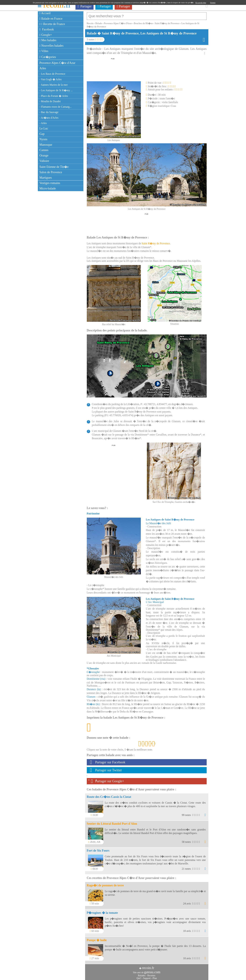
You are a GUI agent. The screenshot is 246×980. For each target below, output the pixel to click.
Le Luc (44, 128)
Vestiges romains (50, 183)
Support (147, 977)
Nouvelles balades (52, 46)
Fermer (213, 3)
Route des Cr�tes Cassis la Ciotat (109, 795)
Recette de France (52, 24)
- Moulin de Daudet (50, 101)
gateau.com (152, 970)
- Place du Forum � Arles (54, 96)
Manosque (46, 145)
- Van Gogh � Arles (51, 79)
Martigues (46, 178)
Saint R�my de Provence (156, 242)
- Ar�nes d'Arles (49, 118)
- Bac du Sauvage (49, 112)
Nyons (43, 139)
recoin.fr (148, 966)
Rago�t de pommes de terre (105, 884)
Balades (142, 974)
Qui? (139, 977)
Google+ (46, 35)
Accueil (45, 13)
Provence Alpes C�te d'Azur (57, 63)
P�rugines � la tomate (102, 911)
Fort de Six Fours (98, 849)
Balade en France (51, 19)
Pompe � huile (97, 938)
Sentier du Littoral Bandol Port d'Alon (112, 822)
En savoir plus (201, 3)
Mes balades (48, 40)
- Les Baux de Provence (52, 74)
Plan (155, 977)
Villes (44, 51)
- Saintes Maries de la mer (54, 85)
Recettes (151, 974)
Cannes (44, 150)
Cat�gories (48, 57)
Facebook (47, 29)
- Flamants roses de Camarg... (56, 107)
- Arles (43, 123)
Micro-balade (48, 188)
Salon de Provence (51, 172)
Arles (43, 68)
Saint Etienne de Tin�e (54, 167)
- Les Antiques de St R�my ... (56, 90)
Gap (42, 134)
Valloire (44, 161)
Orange (44, 155)
